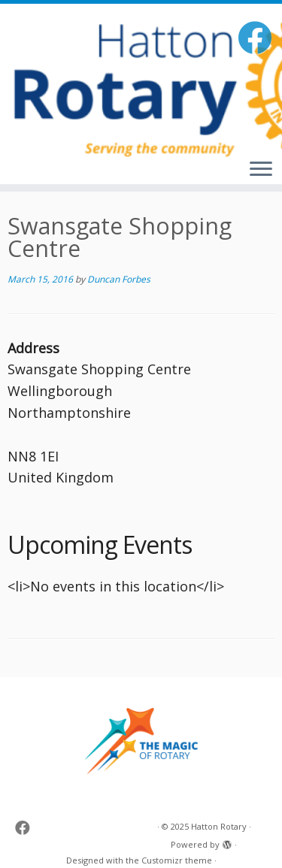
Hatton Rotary (219, 826)
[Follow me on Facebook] (257, 37)
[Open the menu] (261, 170)
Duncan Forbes (119, 279)
